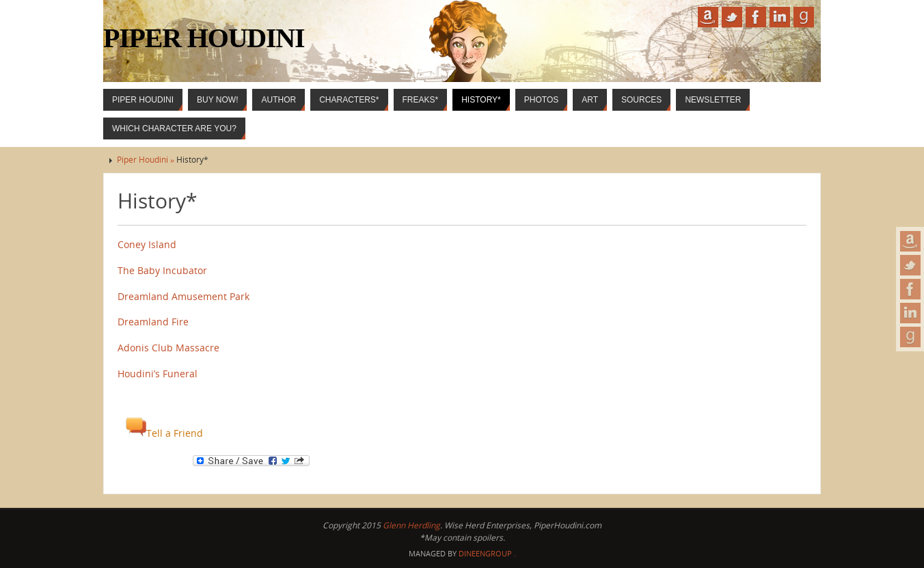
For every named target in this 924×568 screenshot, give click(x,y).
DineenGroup (485, 553)
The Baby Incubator (162, 270)
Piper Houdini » (147, 160)
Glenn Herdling (411, 525)
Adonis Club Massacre (168, 348)
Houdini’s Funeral (158, 374)
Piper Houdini (204, 38)
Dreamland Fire (153, 322)
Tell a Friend (164, 433)
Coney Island (147, 244)
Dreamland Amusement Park (184, 296)
